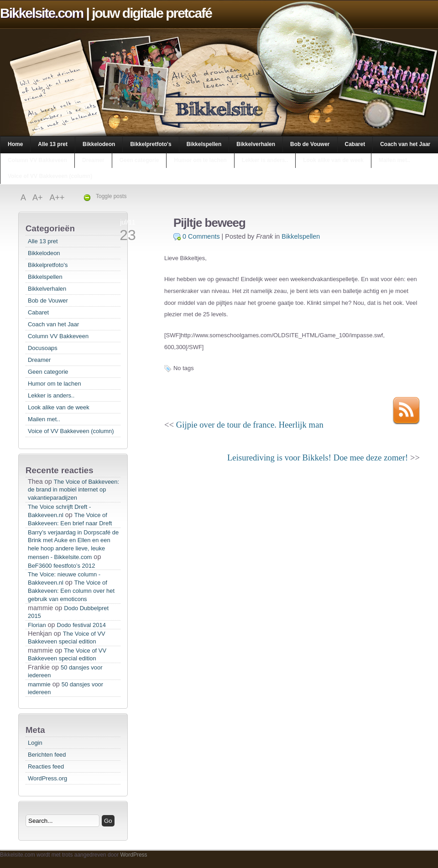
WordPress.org (47, 778)
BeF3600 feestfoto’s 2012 (61, 566)
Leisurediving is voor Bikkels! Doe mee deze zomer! (318, 458)
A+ (39, 198)
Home (15, 144)
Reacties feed (46, 766)
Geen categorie (139, 160)
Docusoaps (43, 348)
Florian (37, 625)
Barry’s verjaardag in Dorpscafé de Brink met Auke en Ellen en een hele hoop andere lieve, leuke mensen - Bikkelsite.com (73, 545)
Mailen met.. (394, 160)
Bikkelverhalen (256, 144)
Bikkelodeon (99, 144)
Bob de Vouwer (310, 144)
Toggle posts (111, 196)
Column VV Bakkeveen (37, 160)
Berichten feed (47, 755)
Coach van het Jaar (405, 144)
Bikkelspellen (204, 144)
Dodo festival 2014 (81, 625)
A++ (57, 198)
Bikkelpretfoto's (151, 144)
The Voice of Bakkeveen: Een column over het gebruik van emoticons (71, 591)
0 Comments (201, 236)
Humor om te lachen (200, 160)
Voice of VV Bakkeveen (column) (50, 176)
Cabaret (355, 144)
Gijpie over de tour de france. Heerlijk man (250, 425)
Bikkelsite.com (42, 13)
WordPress (133, 855)
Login (35, 743)
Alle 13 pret (53, 144)
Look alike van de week (333, 160)
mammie (39, 684)
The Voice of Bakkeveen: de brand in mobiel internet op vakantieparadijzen (73, 490)
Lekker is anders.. (265, 160)
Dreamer (93, 160)
